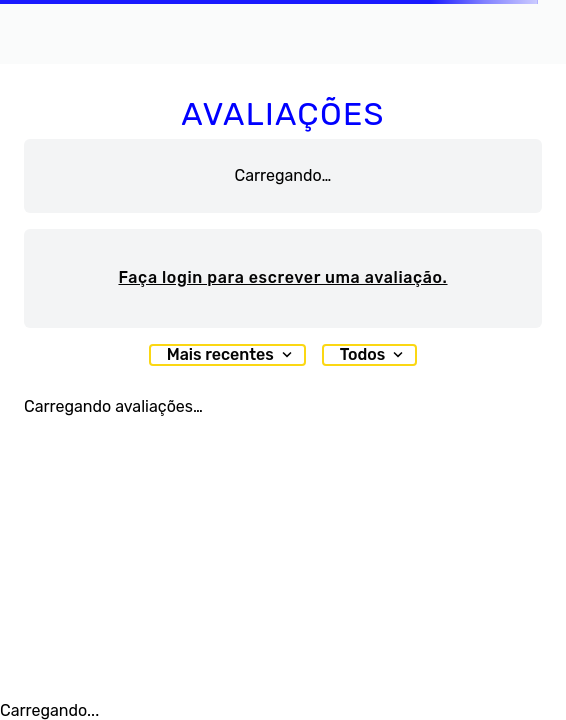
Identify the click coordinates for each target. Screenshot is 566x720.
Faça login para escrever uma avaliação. (282, 277)
